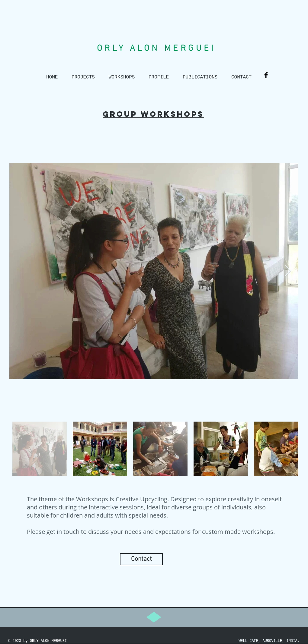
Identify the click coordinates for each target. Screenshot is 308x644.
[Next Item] (288, 271)
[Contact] (141, 559)
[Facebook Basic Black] (266, 75)
